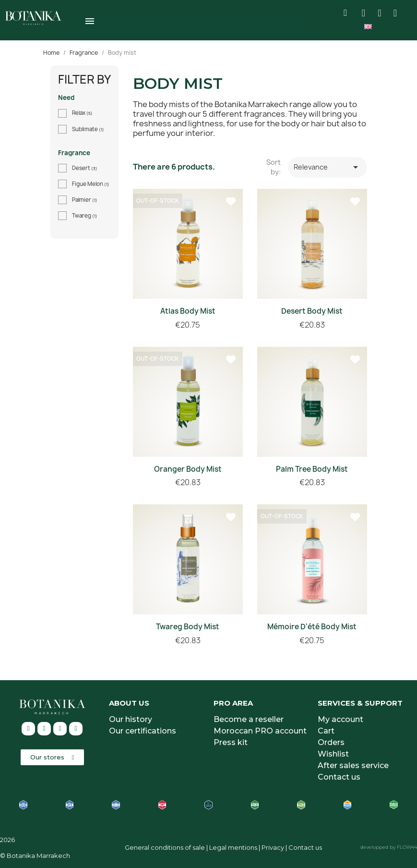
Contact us (339, 777)
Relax (82, 113)
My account (340, 719)
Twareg (85, 216)
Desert (85, 168)
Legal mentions (233, 847)
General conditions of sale (165, 847)
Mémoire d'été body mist (312, 627)
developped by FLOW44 (389, 847)
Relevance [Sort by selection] (328, 167)
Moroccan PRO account (260, 731)
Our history (131, 719)
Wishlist (333, 754)
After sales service (353, 765)
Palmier (85, 200)
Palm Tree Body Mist (312, 469)
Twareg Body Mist (188, 627)
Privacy (273, 847)
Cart (326, 731)
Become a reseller (249, 719)
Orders (331, 742)
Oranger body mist (188, 469)
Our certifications (143, 731)
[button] (52, 757)
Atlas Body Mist (188, 311)
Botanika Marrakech (38, 856)
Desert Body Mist (312, 311)
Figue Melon (91, 184)
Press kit (231, 742)
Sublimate (88, 129)
